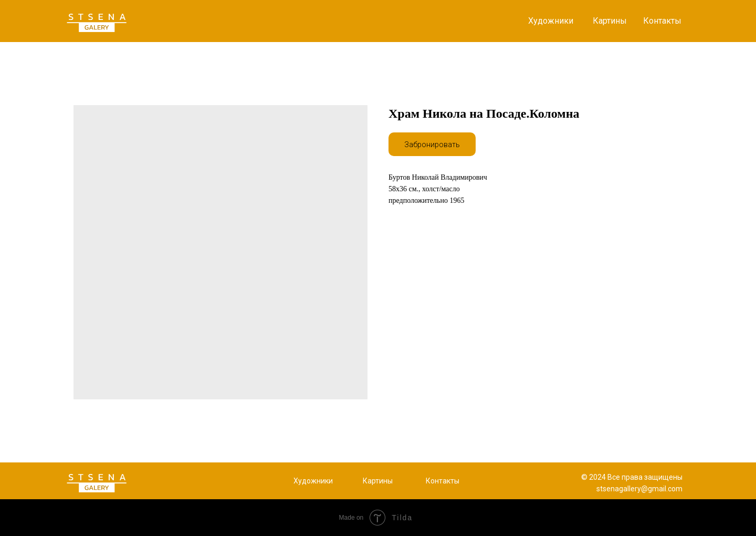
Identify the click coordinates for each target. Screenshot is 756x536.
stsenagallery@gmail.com (639, 489)
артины (380, 481)
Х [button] (296, 481)
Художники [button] (551, 21)
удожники (316, 481)
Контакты (662, 21)
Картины (610, 21)
